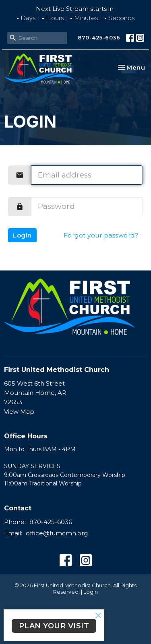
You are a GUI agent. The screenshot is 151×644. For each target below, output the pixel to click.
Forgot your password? (101, 235)
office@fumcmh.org (57, 533)
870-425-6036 (99, 37)
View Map (19, 412)
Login (22, 235)
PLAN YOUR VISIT (54, 626)
